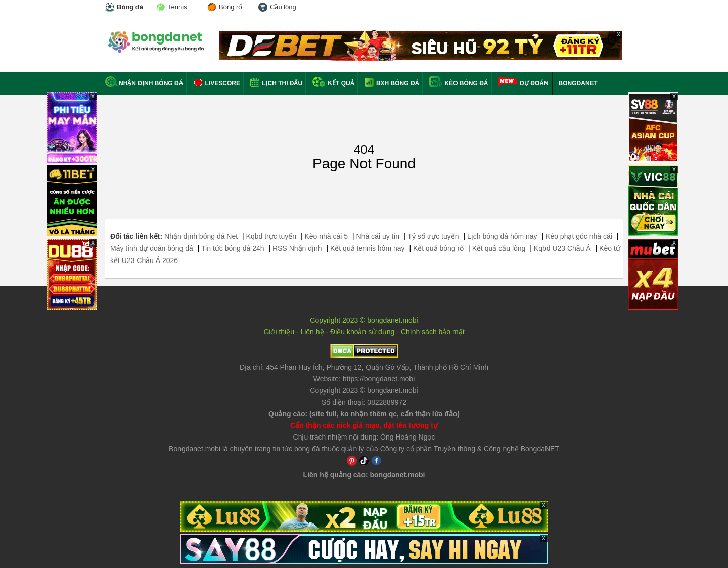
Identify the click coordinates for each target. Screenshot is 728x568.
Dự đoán (534, 83)
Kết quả (333, 83)
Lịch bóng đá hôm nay (502, 236)
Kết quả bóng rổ (438, 248)
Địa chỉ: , (364, 367)
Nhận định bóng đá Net (201, 236)
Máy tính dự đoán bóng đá (152, 248)
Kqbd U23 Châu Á (562, 248)
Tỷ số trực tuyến (433, 236)
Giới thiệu (279, 332)
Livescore (217, 83)
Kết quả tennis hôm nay (368, 248)
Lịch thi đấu (276, 83)
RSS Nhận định (297, 248)
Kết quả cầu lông (499, 248)
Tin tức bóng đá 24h (233, 248)
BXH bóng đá (392, 83)
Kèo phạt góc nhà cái (579, 236)
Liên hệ (312, 332)
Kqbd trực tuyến (271, 236)
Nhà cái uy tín (378, 236)
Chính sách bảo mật (433, 332)
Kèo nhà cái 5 (326, 236)
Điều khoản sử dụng (362, 332)
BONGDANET (578, 83)
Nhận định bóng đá (144, 83)
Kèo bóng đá (459, 83)
